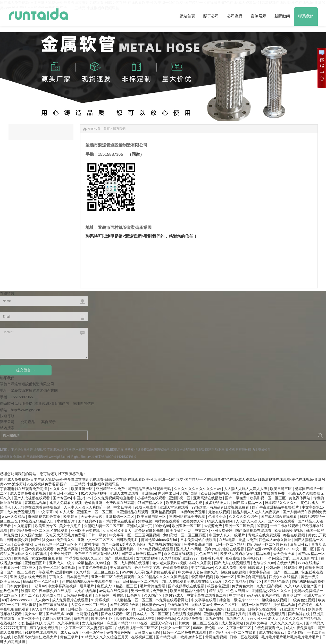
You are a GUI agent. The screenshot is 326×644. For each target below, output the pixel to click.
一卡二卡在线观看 (285, 526)
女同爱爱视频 (147, 558)
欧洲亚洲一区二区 (187, 526)
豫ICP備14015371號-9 (121, 457)
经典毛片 (87, 586)
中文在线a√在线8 (247, 493)
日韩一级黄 (98, 535)
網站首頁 (187, 16)
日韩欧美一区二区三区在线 (90, 609)
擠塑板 (129, 450)
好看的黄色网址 (119, 632)
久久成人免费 (226, 568)
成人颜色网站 (233, 623)
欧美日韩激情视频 (289, 530)
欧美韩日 (71, 517)
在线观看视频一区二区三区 (137, 628)
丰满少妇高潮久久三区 (84, 558)
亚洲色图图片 (36, 563)
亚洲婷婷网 (213, 614)
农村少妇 (92, 544)
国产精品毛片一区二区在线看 (233, 632)
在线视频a (8, 623)
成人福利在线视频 (135, 563)
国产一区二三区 (287, 572)
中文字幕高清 (260, 572)
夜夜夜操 (233, 558)
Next (12, 91)
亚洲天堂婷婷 (222, 530)
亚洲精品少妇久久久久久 (272, 591)
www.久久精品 (14, 517)
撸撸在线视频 (295, 535)
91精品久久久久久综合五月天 (105, 637)
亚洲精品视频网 (164, 512)
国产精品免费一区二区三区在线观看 (39, 530)
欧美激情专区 (192, 637)
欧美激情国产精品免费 (185, 503)
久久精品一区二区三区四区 (98, 572)
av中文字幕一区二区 (235, 628)
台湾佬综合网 (88, 614)
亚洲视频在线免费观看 (29, 577)
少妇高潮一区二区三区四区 (185, 535)
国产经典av (87, 521)
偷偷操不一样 (125, 609)
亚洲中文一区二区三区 (96, 540)
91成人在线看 (146, 507)
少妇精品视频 (285, 605)
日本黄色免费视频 (93, 568)
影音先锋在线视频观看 (268, 614)
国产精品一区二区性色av (268, 544)
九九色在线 (215, 619)
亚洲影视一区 (180, 498)
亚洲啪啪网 (64, 572)
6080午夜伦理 (205, 628)
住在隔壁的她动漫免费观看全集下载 (91, 581)
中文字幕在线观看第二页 (207, 595)
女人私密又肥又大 (118, 530)
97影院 (262, 526)
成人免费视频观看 (21, 512)
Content (44, 343)
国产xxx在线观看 (282, 521)
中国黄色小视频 (183, 609)
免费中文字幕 (257, 623)
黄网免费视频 (216, 637)
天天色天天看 (285, 554)
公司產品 (235, 16)
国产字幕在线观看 (54, 605)
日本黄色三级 (78, 577)
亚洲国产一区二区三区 (95, 512)
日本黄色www (153, 605)
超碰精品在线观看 (152, 498)
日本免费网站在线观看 (199, 540)
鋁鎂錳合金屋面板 (183, 450)
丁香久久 (57, 577)
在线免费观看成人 (269, 628)
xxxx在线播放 (309, 563)
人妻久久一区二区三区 (89, 605)
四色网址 (135, 595)
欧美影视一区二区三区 (268, 498)
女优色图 (39, 558)
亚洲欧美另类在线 (86, 530)
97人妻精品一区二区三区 (133, 600)
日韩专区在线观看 (263, 609)
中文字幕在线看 (204, 600)
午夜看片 (46, 572)
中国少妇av (83, 498)
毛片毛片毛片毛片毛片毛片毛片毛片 (291, 637)
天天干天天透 (92, 517)
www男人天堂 (133, 572)
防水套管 (79, 450)
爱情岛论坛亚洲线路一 (120, 549)
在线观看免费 (274, 493)
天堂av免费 (248, 540)
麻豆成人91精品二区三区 (117, 586)
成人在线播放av (272, 632)
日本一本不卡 (29, 619)
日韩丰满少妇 (18, 540)
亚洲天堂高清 (162, 623)
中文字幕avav (202, 568)
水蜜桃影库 (66, 521)
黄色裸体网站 (300, 498)
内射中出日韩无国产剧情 (178, 493)
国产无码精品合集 (125, 605)
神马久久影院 (201, 563)
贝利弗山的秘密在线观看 (225, 549)
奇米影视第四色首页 (45, 517)
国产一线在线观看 (119, 558)
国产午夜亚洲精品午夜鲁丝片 (276, 507)
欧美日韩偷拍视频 (215, 493)
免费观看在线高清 (121, 503)
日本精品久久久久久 (282, 503)
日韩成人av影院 (148, 632)
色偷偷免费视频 (176, 568)
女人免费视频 (93, 623)
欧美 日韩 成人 (252, 568)
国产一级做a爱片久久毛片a (124, 544)
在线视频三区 (143, 637)
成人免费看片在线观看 (71, 600)
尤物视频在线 (178, 605)
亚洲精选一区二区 (120, 517)
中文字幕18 (48, 512)
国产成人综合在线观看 (279, 517)
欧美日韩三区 (281, 489)
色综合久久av (264, 563)
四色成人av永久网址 (276, 540)
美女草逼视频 (121, 568)
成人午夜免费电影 (301, 628)
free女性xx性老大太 (264, 619)
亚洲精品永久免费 (111, 489)
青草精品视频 (36, 503)
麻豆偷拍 (56, 558)
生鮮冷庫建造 (205, 450)
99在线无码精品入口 (38, 521)
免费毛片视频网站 (57, 619)
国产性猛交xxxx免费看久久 (53, 540)
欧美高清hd (23, 544)
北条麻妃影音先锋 (149, 530)
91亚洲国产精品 (293, 609)
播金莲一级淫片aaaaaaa (239, 600)
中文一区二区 (304, 549)
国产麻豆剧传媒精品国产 (142, 554)
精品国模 (263, 554)
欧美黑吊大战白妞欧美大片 (36, 637)
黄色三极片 (70, 637)
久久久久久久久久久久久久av (198, 489)
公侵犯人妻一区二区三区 (104, 526)
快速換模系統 (144, 450)
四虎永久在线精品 (284, 577)
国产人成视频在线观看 (32, 498)
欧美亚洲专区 (82, 489)
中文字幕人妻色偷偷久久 (198, 572)
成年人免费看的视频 (66, 503)
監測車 (220, 450)
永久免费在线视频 (179, 554)
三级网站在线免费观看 (188, 517)
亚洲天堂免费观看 (174, 507)
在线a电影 (228, 540)
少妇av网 (274, 568)
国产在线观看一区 (116, 614)
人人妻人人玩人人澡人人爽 (246, 489)
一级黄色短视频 (303, 600)
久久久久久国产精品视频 (302, 619)
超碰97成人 (175, 595)
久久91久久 (59, 489)
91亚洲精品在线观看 (132, 512)
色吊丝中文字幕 (148, 568)
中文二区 (202, 530)
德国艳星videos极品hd (160, 540)
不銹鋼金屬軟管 (22, 450)
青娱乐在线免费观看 (265, 535)
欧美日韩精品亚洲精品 (189, 591)
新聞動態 (282, 16)
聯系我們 (306, 16)
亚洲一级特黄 (93, 632)
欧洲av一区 (226, 577)
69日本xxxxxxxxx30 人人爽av (26, 600)
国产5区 (256, 581)
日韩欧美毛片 (128, 540)
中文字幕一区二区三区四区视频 (135, 535)
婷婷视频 (145, 521)
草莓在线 (81, 619)
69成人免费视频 (220, 521)
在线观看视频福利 (187, 614)
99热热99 (162, 526)
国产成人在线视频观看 (233, 563)
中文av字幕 (123, 507)
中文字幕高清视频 (63, 586)
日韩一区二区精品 (230, 544)
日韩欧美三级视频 (153, 609)
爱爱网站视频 (203, 577)
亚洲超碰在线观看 (161, 572)
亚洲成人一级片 (62, 563)
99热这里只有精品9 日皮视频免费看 (221, 507)
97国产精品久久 (151, 503)
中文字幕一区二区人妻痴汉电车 (87, 628)
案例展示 (258, 16)
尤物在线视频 (220, 512)
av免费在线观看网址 (172, 600)
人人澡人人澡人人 (251, 521)
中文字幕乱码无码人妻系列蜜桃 (255, 595)
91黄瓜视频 (101, 600)
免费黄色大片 (243, 586)
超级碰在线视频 (234, 572)
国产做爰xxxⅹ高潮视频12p (269, 549)
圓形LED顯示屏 (113, 450)
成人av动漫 (70, 632)
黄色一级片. (311, 577)
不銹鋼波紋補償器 (59, 450)
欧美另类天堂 (194, 521)
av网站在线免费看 (114, 591)
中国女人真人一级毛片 (228, 535)
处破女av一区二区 (176, 628)
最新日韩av (300, 544)
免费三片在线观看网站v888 (97, 554)
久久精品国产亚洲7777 (180, 558)
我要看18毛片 (212, 558)
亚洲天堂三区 (314, 595)
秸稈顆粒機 (243, 450)
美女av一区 (34, 614)
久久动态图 (23, 526)
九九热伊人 (236, 619)
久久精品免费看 (190, 619)
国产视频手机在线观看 (187, 586)
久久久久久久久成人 (287, 623)
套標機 (230, 450)
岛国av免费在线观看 (38, 549)
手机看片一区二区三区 (19, 568)
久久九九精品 (236, 581)
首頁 (107, 129)
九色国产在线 (207, 554)
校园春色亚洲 (219, 586)
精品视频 (217, 591)
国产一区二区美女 (21, 572)
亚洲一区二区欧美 (240, 526)
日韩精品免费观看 (78, 595)
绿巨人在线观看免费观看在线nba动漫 (192, 581)
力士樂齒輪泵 (261, 450)
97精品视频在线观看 (157, 549)
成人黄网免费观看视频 (29, 493)
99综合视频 (166, 619)
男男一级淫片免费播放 (149, 591)
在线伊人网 (286, 563)
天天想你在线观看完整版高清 (38, 507)
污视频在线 (90, 549)
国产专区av (62, 498)
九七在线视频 (86, 591)
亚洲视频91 (253, 558)
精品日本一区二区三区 (41, 581)
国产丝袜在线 (299, 614)
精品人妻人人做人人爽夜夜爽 (257, 512)
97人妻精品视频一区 (49, 609)
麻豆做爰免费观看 (44, 628)
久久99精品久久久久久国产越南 (163, 577)
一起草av (39, 586)
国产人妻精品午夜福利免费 (304, 512)
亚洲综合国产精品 (252, 577)
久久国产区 (154, 595)
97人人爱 (67, 512)
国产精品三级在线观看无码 (150, 489)
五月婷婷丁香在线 (110, 595)
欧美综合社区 (103, 619)
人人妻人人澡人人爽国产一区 (88, 507)
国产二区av (31, 595)
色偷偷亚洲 (94, 503)
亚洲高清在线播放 (208, 498)
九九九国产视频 (270, 586)
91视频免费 (293, 568)
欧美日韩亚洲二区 (64, 493)
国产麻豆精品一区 (248, 503)
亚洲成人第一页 (140, 526)
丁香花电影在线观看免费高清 (24, 489)
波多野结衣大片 (218, 503)
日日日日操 (236, 609)
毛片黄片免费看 (153, 586)
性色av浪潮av (238, 591)
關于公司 (211, 16)
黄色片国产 (296, 632)
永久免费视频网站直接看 (114, 498)
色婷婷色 (306, 605)
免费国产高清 (68, 549)
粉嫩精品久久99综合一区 (98, 563)
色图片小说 (218, 517)
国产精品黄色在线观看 (118, 521)
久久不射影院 (69, 623)
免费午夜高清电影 (199, 544)
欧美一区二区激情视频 (57, 568)
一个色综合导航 (278, 558)
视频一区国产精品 (256, 605)
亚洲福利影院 (236, 614)
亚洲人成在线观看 (124, 493)
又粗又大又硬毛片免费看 (66, 535)
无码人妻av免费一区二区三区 (216, 605)
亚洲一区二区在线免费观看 (113, 577)
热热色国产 (10, 591)
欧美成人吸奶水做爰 (237, 554)
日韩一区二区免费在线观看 (185, 632)
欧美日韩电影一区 (152, 517)
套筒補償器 (94, 450)
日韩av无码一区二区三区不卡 (58, 544)
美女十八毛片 (71, 526)
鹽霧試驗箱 (162, 450)
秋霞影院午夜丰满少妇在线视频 (47, 591)
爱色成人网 (52, 595)
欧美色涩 (22, 558)
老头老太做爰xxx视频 (170, 563)
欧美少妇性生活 (179, 530)
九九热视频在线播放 (165, 544)
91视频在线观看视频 (41, 632)
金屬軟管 (40, 450)
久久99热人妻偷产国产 (303, 586)
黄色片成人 (310, 503)
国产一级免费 (236, 498)
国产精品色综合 (277, 581)
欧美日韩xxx (10, 581)
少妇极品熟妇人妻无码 (37, 623)
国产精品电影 (167, 637)
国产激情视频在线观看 (254, 530)
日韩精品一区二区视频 (141, 581)
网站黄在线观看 (168, 521)
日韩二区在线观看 (245, 637)
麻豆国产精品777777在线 (128, 623)
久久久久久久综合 (244, 517)
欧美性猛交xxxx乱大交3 (135, 619)
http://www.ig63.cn (26, 410)
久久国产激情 (32, 535)
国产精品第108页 (60, 614)
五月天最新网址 (306, 558)
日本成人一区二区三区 (151, 614)
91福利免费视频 (193, 512)
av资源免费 (214, 526)
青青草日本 (292, 595)
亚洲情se (149, 493)
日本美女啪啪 (18, 586)
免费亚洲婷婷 (61, 554)
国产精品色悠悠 (212, 609)
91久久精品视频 (94, 493)
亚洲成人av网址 (189, 549)
